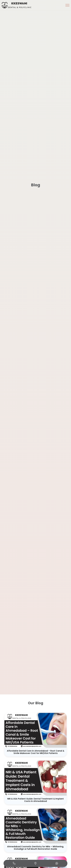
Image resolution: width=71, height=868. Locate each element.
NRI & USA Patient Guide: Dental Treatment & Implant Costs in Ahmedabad (35, 800)
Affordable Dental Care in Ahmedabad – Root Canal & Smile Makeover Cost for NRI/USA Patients (36, 752)
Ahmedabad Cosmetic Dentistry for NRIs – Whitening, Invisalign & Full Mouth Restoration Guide (35, 848)
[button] (67, 5)
